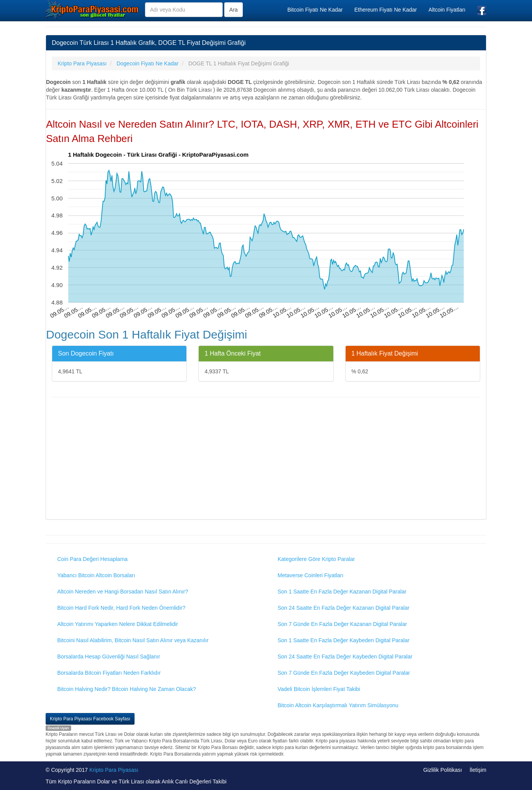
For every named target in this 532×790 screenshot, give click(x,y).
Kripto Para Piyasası (114, 770)
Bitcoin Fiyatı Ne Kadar (315, 10)
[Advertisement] (266, 459)
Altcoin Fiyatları (447, 10)
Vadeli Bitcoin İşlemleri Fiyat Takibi (319, 689)
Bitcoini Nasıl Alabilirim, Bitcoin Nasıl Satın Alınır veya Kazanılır (133, 640)
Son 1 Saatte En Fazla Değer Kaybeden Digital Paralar (344, 640)
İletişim (478, 770)
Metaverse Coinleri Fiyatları (310, 575)
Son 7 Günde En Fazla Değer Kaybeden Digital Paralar (344, 673)
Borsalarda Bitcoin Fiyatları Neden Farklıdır (109, 673)
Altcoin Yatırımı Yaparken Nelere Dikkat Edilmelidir (118, 624)
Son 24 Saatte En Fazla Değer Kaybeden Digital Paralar (345, 657)
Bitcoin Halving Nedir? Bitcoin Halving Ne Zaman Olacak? (127, 689)
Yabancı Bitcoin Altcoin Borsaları (96, 575)
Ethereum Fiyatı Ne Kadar (385, 10)
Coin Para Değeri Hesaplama (92, 559)
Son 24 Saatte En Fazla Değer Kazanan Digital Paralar (344, 608)
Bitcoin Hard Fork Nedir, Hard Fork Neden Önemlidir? (121, 608)
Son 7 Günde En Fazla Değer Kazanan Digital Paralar (342, 624)
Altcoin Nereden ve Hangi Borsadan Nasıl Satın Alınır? (123, 592)
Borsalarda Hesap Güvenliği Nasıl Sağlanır (109, 657)
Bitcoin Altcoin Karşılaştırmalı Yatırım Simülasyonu (338, 705)
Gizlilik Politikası (443, 770)
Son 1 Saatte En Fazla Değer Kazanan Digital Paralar (342, 592)
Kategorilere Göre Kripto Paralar (316, 559)
